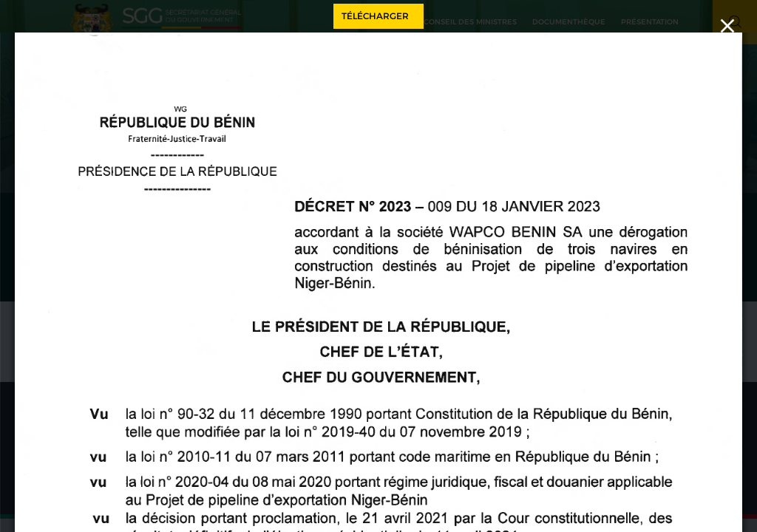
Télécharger (375, 16)
